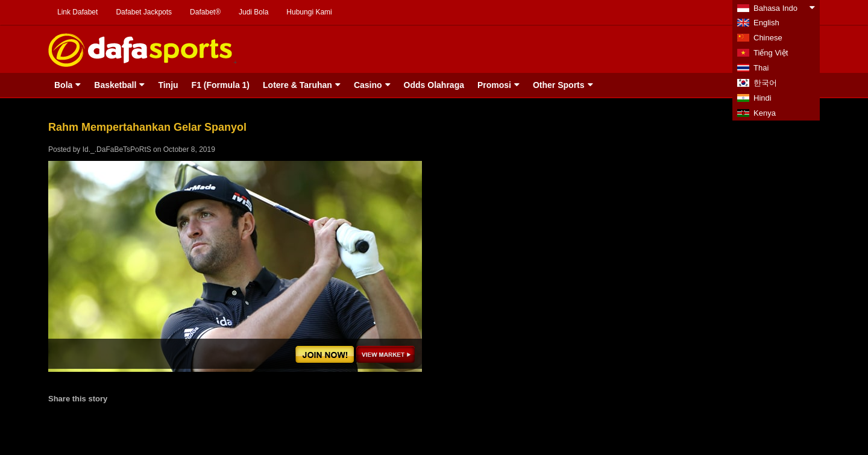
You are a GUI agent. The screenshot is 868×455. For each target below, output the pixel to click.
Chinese (768, 38)
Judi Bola (253, 12)
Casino (368, 85)
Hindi (763, 98)
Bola (63, 85)
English (766, 23)
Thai (761, 68)
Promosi (494, 85)
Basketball (115, 85)
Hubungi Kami (309, 12)
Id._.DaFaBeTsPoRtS (117, 149)
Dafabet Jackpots (144, 12)
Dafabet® (205, 12)
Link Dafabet (77, 12)
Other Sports (559, 85)
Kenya (765, 113)
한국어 (765, 83)
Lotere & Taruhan (297, 85)
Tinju (168, 85)
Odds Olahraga (434, 85)
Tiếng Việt (771, 53)
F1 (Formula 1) (221, 85)
